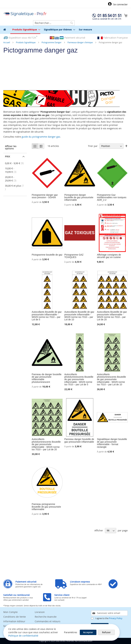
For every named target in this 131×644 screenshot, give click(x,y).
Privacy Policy (116, 618)
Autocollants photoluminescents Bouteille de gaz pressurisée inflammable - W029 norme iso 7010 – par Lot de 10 (111, 379)
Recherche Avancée (46, 617)
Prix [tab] (8, 156)
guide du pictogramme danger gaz (41, 137)
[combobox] (54, 23)
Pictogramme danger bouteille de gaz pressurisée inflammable (79, 197)
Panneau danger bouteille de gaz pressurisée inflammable (79, 440)
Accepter (88, 632)
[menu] (65, 30)
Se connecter (120, 4)
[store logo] (25, 14)
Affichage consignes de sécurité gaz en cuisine (109, 256)
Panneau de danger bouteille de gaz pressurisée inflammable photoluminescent (47, 378)
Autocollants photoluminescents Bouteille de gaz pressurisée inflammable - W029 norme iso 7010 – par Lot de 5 (79, 379)
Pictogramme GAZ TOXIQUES (74, 256)
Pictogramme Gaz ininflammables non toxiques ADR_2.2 (112, 197)
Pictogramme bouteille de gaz (47, 255)
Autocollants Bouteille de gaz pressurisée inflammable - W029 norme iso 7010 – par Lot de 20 (112, 316)
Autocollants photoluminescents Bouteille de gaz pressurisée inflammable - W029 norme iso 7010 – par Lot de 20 (46, 444)
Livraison (40, 612)
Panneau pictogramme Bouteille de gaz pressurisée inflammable (46, 507)
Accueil (7, 42)
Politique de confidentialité (23, 636)
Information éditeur (14, 621)
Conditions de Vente (15, 617)
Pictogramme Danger (52, 42)
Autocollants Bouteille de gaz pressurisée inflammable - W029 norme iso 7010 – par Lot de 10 (79, 316)
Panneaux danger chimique (80, 42)
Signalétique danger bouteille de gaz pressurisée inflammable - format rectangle (112, 443)
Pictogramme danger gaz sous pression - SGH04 (45, 196)
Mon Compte (10, 612)
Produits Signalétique (26, 42)
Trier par (93, 146)
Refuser (107, 632)
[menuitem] (25, 30)
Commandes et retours (48, 621)
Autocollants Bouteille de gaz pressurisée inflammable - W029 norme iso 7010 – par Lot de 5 (47, 316)
